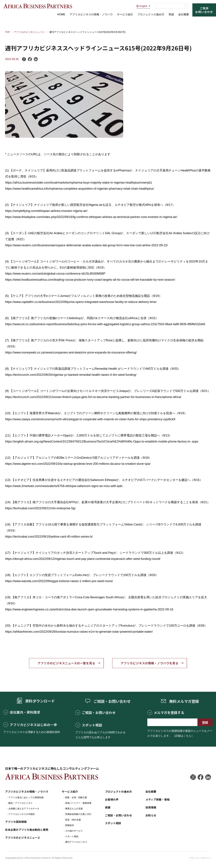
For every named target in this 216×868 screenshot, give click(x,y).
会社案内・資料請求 (22, 713)
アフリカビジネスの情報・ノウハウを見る (150, 663)
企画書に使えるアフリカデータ (24, 809)
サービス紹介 (125, 14)
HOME (61, 14)
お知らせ (151, 815)
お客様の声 (112, 800)
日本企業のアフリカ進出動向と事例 (27, 830)
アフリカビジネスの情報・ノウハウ (91, 14)
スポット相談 (89, 726)
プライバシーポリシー (200, 858)
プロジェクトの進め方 (151, 14)
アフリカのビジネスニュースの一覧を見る (66, 663)
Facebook (30, 59)
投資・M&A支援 (73, 820)
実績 (171, 14)
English (142, 6)
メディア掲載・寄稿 (158, 800)
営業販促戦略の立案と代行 (78, 815)
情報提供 (70, 826)
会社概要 (184, 14)
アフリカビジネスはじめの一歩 (30, 725)
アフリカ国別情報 (16, 822)
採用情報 (151, 808)
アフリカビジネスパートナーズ (38, 6)
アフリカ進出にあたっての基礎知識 (26, 798)
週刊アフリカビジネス (76, 842)
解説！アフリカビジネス (21, 804)
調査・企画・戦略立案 (76, 798)
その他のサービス (74, 831)
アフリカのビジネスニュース (29, 32)
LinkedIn (36, 59)
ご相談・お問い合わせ (96, 713)
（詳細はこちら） (183, 736)
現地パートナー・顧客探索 (78, 804)
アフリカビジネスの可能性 (22, 815)
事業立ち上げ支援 (74, 809)
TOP (8, 32)
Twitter (193, 778)
